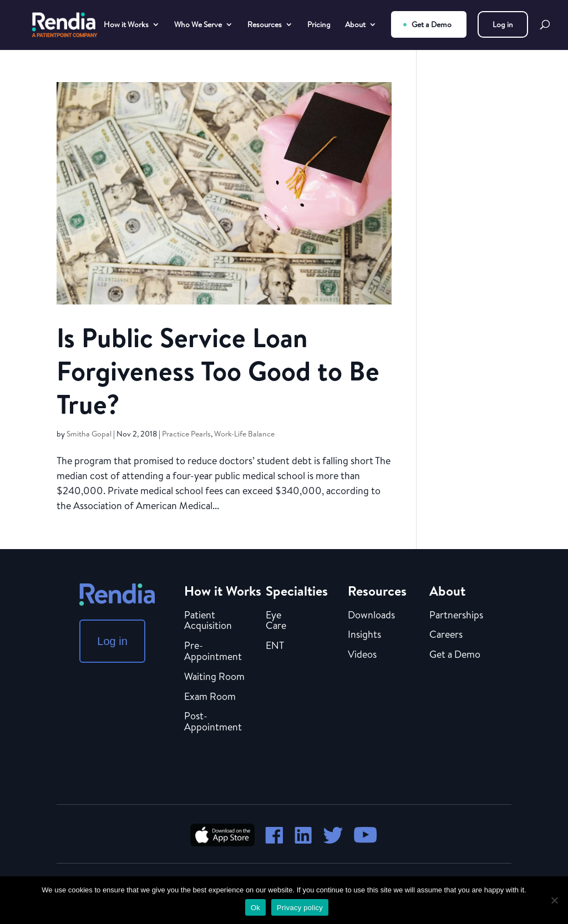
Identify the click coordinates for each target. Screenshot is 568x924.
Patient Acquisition (208, 621)
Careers (446, 635)
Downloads (371, 616)
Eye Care (276, 621)
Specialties (297, 591)
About (355, 25)
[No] (554, 900)
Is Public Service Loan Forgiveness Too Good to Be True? (218, 371)
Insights (364, 635)
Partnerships (456, 616)
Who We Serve (198, 25)
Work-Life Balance (244, 434)
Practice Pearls (186, 434)
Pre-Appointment (213, 652)
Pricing (319, 25)
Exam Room (210, 697)
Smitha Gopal (89, 434)
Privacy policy (300, 908)
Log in (503, 24)
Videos (362, 655)
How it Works (126, 25)
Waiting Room (214, 677)
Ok (255, 908)
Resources (265, 25)
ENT (275, 646)
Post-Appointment (213, 722)
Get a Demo (432, 24)
